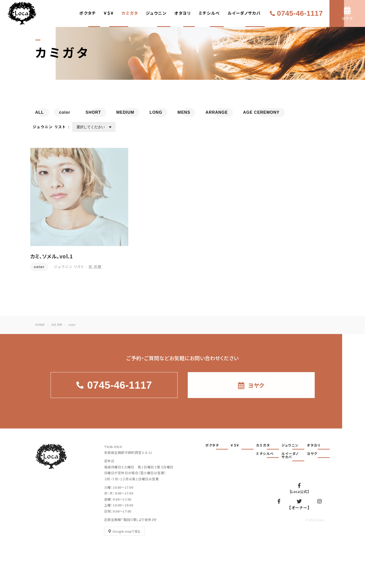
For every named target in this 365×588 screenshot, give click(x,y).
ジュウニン (156, 13)
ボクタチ (88, 13)
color (39, 270)
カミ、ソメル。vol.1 (52, 259)
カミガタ (130, 13)
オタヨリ (183, 13)
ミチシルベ (209, 13)
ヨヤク (312, 454)
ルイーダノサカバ (244, 13)
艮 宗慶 (95, 269)
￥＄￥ (109, 13)
